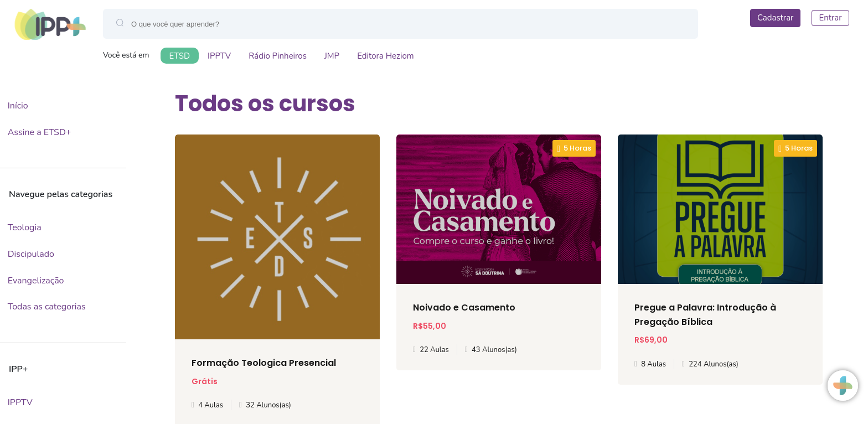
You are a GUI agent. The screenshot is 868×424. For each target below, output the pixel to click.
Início (18, 106)
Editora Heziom (386, 56)
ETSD (180, 56)
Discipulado (31, 254)
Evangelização (36, 281)
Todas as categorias (47, 307)
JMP (332, 56)
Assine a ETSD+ (40, 132)
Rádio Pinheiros (278, 56)
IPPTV (219, 56)
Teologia (25, 227)
